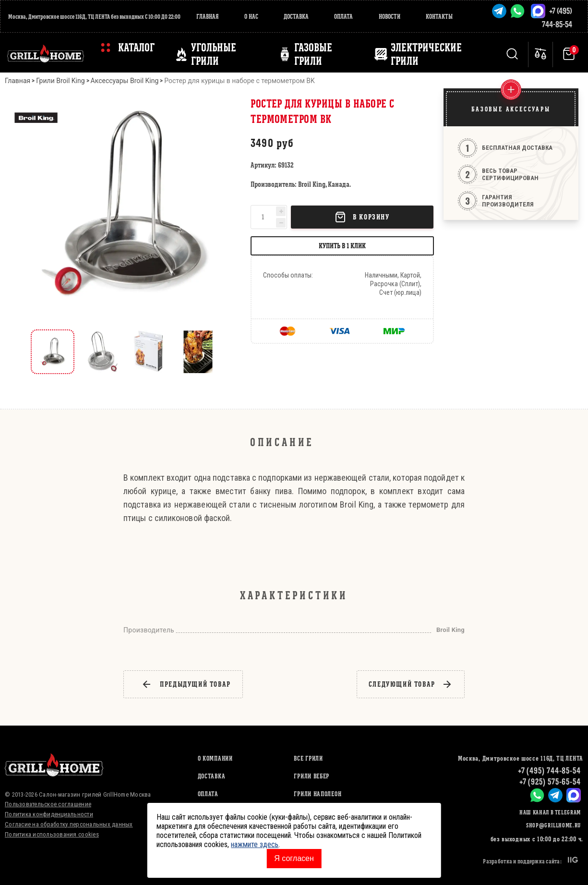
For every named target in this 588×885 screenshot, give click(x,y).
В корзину (362, 217)
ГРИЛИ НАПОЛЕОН (318, 794)
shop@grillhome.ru (553, 825)
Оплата (343, 17)
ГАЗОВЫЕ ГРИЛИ (313, 54)
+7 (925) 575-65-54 (550, 782)
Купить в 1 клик (342, 246)
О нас (251, 17)
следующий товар (411, 684)
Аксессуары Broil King (125, 81)
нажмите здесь (255, 844)
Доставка (296, 17)
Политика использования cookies (52, 834)
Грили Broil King (60, 81)
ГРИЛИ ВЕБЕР (312, 776)
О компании (215, 758)
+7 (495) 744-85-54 (549, 770)
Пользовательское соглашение (48, 804)
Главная (208, 17)
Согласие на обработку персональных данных (69, 824)
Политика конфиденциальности (49, 814)
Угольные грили (214, 54)
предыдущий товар (186, 684)
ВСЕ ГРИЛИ (308, 758)
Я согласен (294, 858)
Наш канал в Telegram (550, 812)
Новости (390, 17)
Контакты (439, 17)
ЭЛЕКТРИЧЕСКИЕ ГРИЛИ (426, 54)
